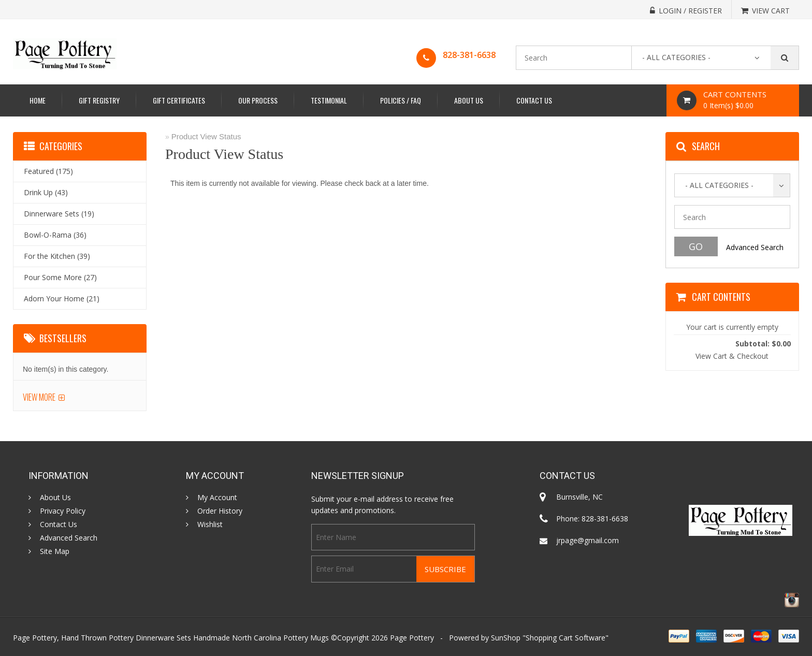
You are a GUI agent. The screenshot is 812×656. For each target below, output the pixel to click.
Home (38, 100)
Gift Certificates (179, 100)
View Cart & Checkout (732, 356)
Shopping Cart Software (565, 638)
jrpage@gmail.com (588, 540)
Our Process (258, 100)
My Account (217, 498)
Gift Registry (99, 100)
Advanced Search (755, 247)
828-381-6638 (469, 55)
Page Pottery (412, 638)
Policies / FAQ (401, 100)
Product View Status (206, 136)
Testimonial (329, 100)
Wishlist (210, 524)
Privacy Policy (63, 511)
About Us (469, 100)
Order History (220, 511)
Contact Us (534, 100)
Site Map (55, 551)
